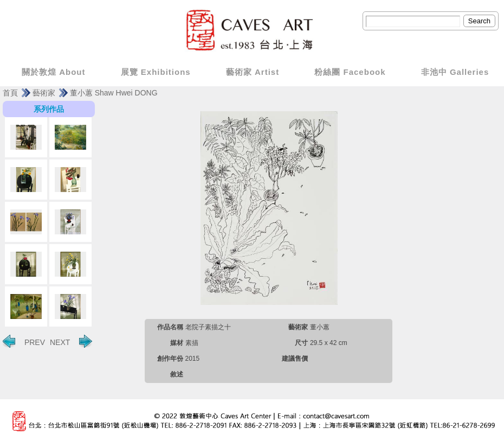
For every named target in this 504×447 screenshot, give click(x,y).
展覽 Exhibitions (156, 72)
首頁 (10, 93)
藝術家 (44, 93)
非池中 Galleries (455, 72)
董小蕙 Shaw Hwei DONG (114, 93)
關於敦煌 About (53, 72)
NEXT (71, 341)
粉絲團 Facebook (350, 72)
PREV (24, 341)
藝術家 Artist (253, 72)
